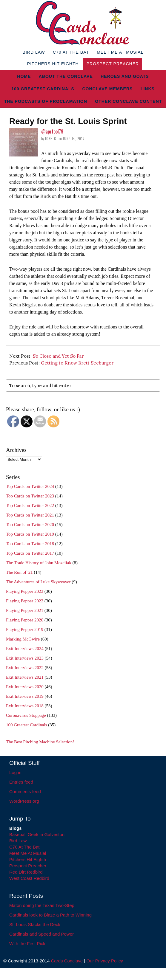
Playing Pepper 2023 (25, 591)
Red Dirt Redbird (26, 872)
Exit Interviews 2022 (25, 668)
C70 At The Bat (71, 52)
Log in (15, 772)
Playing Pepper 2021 (25, 610)
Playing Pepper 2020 (25, 620)
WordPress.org (24, 801)
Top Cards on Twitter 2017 (30, 553)
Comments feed (25, 791)
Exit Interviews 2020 (25, 687)
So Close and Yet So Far (58, 356)
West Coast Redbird (29, 878)
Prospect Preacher (113, 64)
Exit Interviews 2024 (25, 649)
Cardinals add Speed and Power (41, 934)
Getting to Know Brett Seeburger (77, 363)
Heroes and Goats (125, 76)
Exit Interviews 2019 (25, 696)
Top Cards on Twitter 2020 (30, 525)
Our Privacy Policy (105, 961)
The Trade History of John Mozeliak (39, 563)
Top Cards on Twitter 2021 (30, 515)
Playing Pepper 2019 (25, 629)
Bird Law (34, 52)
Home (24, 76)
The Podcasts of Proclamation (46, 101)
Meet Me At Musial (120, 52)
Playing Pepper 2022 (25, 601)
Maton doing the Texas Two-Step (42, 905)
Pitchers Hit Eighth (53, 64)
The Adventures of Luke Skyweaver (38, 582)
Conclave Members (107, 89)
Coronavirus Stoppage (26, 715)
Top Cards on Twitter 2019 (30, 534)
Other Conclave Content (128, 101)
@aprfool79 (52, 131)
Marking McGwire (23, 639)
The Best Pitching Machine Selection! (40, 742)
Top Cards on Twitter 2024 (30, 486)
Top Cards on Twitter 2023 (30, 496)
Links (148, 89)
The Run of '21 (19, 572)
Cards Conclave (67, 961)
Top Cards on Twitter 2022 (30, 505)
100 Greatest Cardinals (43, 89)
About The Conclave (66, 76)
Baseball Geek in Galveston (37, 834)
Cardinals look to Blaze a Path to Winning (50, 915)
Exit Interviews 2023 (25, 658)
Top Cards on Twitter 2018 (30, 544)
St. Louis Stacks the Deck (35, 924)
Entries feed (21, 782)
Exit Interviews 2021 (25, 677)
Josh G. (51, 139)
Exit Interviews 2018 (25, 706)
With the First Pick (27, 943)
